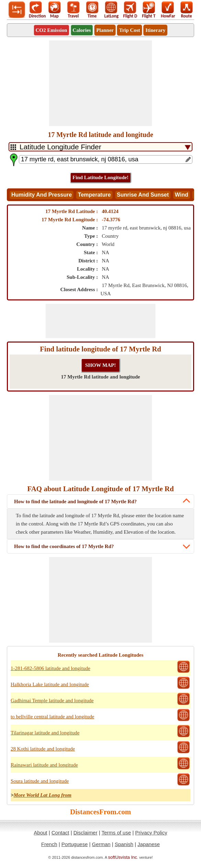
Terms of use (116, 833)
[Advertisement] (100, 83)
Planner (105, 30)
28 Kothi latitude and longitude (43, 749)
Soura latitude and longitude (40, 781)
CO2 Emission (51, 30)
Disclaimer (85, 833)
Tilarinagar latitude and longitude (45, 733)
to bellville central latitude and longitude (52, 717)
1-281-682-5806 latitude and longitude (50, 668)
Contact (60, 833)
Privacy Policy (151, 833)
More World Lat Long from (43, 795)
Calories (82, 30)
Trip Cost (129, 30)
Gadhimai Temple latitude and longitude (52, 700)
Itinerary (155, 30)
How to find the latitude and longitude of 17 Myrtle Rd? (75, 501)
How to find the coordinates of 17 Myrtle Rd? (64, 546)
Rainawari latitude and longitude (44, 765)
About (41, 833)
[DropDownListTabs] (100, 147)
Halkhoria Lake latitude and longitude (50, 684)
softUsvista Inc (123, 857)
